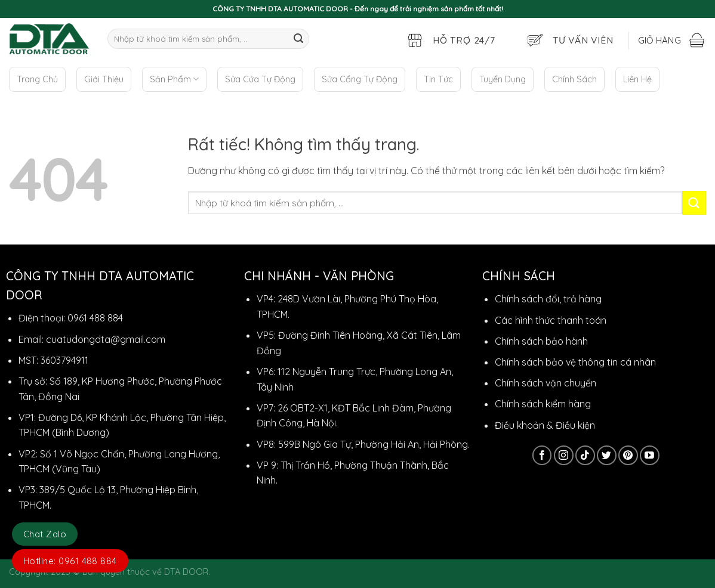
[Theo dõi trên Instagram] (564, 455)
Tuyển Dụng (503, 79)
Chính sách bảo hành (541, 341)
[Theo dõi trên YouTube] (650, 455)
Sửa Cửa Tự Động (260, 79)
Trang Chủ (37, 79)
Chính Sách (574, 79)
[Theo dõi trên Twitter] (607, 455)
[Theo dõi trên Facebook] (542, 455)
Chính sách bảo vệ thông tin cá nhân (575, 362)
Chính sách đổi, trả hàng (548, 299)
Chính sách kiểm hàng (543, 404)
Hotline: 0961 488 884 (70, 561)
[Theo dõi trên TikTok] (585, 455)
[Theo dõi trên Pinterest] (628, 455)
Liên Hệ (637, 79)
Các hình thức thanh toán (551, 320)
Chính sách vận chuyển (546, 383)
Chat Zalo (45, 534)
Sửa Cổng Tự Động (360, 79)
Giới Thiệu (104, 79)
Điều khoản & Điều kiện (545, 425)
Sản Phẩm (174, 79)
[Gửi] (298, 39)
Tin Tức (438, 79)
